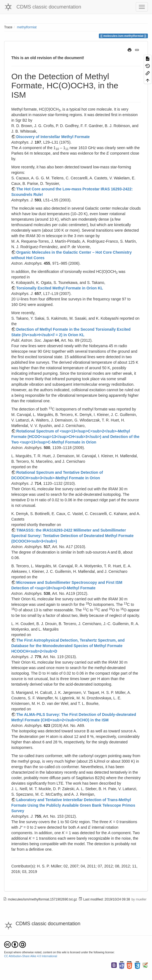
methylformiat (27, 27)
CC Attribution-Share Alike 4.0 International (31, 956)
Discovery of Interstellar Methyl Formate (53, 137)
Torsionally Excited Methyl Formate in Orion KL (60, 288)
